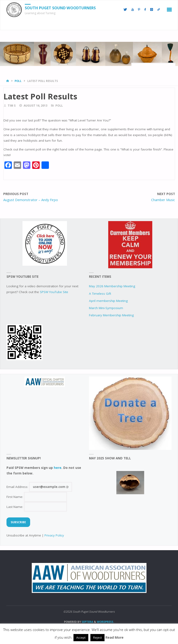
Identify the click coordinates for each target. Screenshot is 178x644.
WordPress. (105, 622)
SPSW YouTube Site (54, 292)
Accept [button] (81, 637)
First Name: (37, 497)
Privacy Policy (54, 535)
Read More (114, 637)
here (58, 468)
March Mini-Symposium (106, 308)
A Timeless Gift (100, 294)
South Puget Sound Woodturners (60, 8)
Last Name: (37, 507)
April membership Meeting (108, 301)
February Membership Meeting (111, 315)
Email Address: (39, 487)
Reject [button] (97, 637)
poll (18, 81)
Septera (87, 622)
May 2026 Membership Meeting (112, 286)
